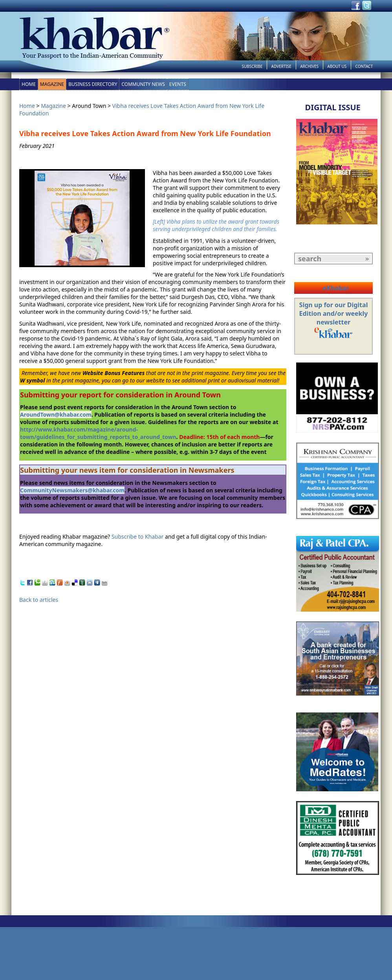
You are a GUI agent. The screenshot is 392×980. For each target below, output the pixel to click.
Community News (143, 84)
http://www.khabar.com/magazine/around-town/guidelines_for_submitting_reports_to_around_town (98, 433)
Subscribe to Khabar (138, 536)
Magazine (52, 84)
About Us (337, 66)
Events (178, 84)
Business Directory (93, 84)
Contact (364, 66)
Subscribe (252, 66)
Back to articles (39, 600)
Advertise (281, 66)
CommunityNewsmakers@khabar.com (72, 490)
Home (29, 84)
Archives (309, 66)
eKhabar (336, 288)
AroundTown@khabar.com (56, 414)
